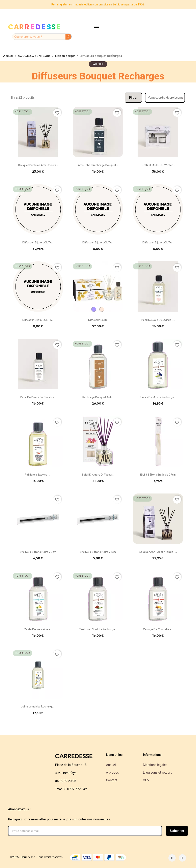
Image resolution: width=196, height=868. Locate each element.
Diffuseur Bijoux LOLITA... (38, 242)
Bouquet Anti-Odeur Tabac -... (158, 552)
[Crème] (102, 309)
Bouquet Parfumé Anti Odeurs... (38, 165)
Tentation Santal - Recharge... (98, 629)
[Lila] (94, 309)
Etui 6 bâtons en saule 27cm (158, 475)
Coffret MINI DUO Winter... (158, 165)
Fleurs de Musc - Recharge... (158, 397)
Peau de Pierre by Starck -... (38, 397)
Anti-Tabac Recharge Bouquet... (98, 165)
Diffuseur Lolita (98, 320)
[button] (133, 98)
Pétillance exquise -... (38, 475)
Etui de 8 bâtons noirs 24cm (98, 552)
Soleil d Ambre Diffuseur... (98, 475)
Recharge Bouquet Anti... (98, 397)
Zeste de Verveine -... (38, 629)
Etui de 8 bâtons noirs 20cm (38, 552)
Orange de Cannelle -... (158, 629)
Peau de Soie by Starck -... (158, 320)
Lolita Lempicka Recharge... (38, 706)
